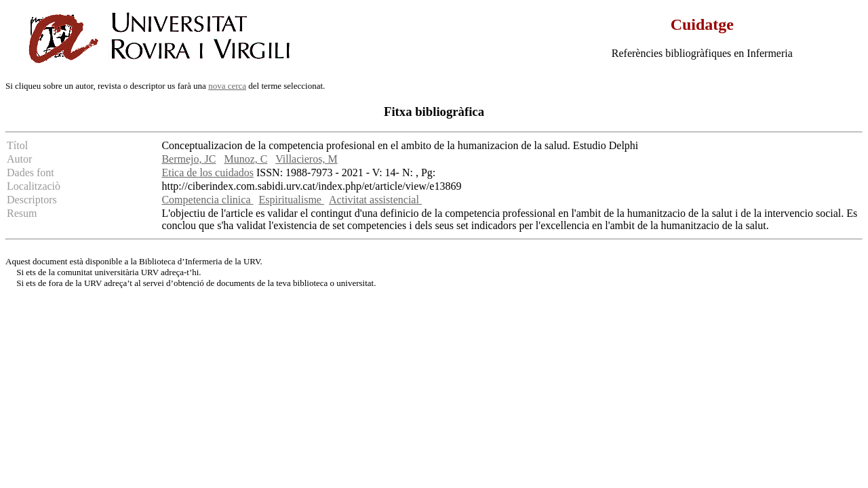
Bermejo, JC (189, 159)
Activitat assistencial (375, 200)
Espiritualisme (292, 200)
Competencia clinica (207, 200)
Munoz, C (245, 159)
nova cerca (227, 86)
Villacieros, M (306, 159)
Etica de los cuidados (208, 172)
